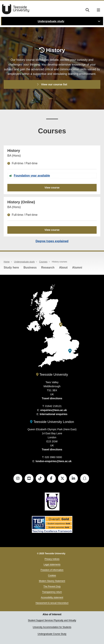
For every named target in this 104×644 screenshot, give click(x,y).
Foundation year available (32, 176)
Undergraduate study (51, 21)
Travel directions (52, 398)
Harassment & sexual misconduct (52, 603)
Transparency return (52, 592)
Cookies (52, 575)
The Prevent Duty (52, 586)
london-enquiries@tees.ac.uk (54, 461)
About (63, 268)
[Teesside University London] (70, 351)
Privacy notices (52, 559)
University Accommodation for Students (52, 627)
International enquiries (54, 414)
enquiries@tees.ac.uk (54, 410)
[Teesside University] (61, 325)
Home (7, 262)
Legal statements (52, 565)
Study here (11, 268)
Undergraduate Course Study (52, 634)
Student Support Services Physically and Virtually (52, 620)
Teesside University (16, 9)
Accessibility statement (52, 597)
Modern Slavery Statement (52, 581)
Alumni (77, 268)
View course (52, 188)
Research (48, 268)
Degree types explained (52, 241)
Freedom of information (52, 570)
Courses (43, 262)
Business (30, 268)
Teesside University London (52, 422)
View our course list (52, 84)
